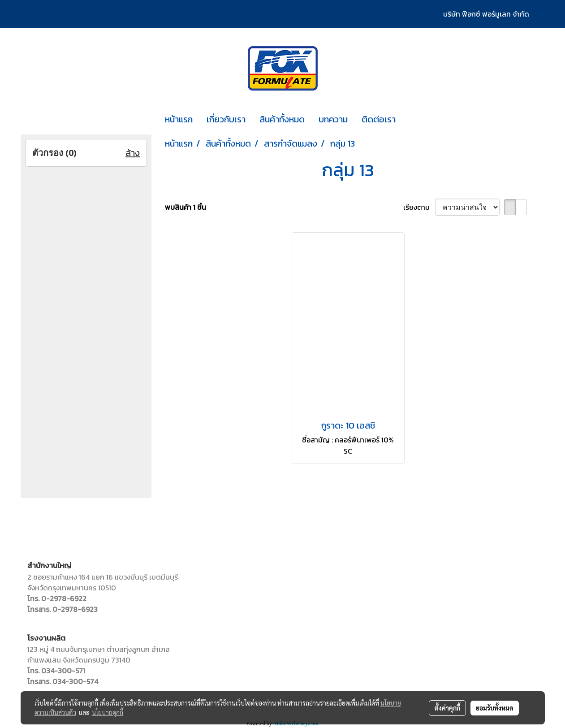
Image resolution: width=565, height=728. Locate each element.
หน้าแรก (179, 119)
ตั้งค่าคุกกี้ (447, 708)
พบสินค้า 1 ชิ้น (185, 207)
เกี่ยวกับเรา (226, 119)
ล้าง (133, 153)
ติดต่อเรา (379, 119)
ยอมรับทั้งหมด (495, 708)
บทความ (333, 119)
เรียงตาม (419, 207)
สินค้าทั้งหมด (282, 119)
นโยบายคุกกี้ (108, 712)
